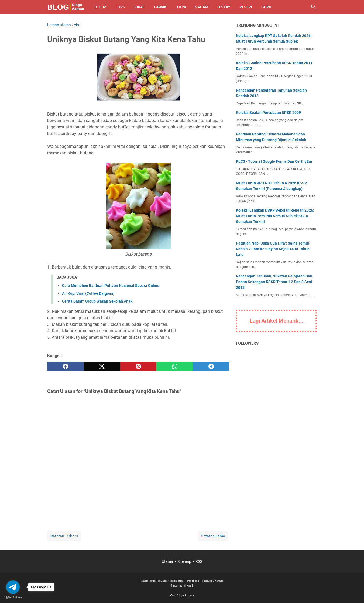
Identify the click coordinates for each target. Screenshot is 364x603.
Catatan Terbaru (64, 536)
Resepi (246, 7)
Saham (202, 7)
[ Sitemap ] (177, 586)
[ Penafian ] (192, 581)
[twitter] (102, 367)
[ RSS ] (189, 586)
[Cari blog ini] (314, 7)
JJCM (181, 7)
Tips (121, 7)
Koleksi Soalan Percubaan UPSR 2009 (268, 113)
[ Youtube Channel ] (212, 581)
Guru (266, 7)
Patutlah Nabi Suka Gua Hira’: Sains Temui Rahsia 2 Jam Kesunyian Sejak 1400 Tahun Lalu (273, 249)
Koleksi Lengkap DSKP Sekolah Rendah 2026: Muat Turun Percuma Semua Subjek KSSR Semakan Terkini (275, 216)
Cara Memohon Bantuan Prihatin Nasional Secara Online (111, 286)
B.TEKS (101, 7)
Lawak (160, 7)
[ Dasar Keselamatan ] (172, 581)
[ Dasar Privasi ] (149, 581)
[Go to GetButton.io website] (13, 597)
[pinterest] (138, 367)
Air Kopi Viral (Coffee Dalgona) (88, 293)
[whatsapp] (175, 367)
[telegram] (211, 367)
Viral (140, 7)
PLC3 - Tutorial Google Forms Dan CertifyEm (274, 161)
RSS (199, 561)
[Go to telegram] (13, 587)
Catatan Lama (213, 536)
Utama (167, 561)
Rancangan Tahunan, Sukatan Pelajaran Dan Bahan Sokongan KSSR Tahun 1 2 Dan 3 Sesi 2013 (274, 282)
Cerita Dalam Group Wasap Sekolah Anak (97, 301)
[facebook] (65, 367)
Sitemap (184, 561)
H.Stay (224, 7)
